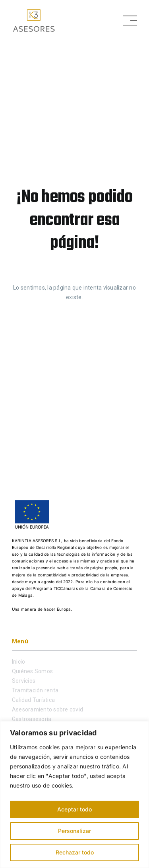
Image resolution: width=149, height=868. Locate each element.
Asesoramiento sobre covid (47, 709)
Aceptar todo (74, 809)
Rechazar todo (75, 852)
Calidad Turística (33, 700)
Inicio (18, 662)
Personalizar (74, 831)
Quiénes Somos (32, 671)
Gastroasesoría (32, 719)
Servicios (24, 681)
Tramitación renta (35, 690)
